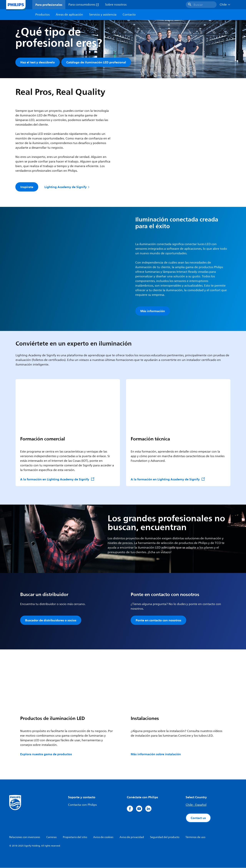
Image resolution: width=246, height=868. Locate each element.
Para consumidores (84, 5)
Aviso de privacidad (132, 837)
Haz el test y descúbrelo (38, 62)
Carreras (52, 837)
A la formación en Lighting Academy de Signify (57, 479)
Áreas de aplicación (69, 15)
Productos (42, 15)
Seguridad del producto (165, 837)
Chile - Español (196, 805)
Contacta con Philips (82, 805)
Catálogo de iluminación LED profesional (96, 62)
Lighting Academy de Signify (67, 187)
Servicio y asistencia (103, 15)
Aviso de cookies (103, 837)
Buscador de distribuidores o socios (51, 620)
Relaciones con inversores (25, 837)
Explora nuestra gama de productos (46, 754)
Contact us (198, 818)
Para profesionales (49, 5)
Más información (153, 311)
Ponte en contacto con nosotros (158, 620)
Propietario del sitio (75, 837)
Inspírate (27, 187)
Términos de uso (195, 837)
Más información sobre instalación (156, 754)
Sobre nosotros (116, 5)
